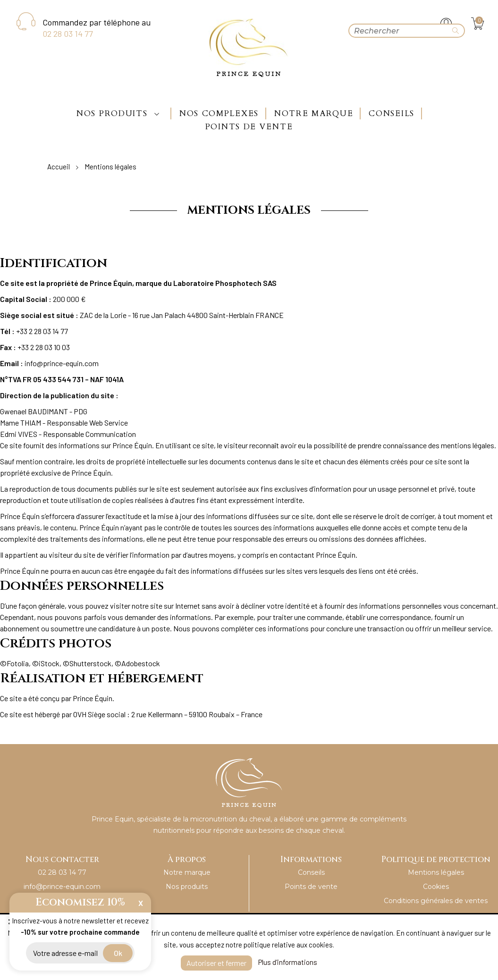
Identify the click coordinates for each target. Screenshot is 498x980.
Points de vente (311, 887)
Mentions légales (436, 872)
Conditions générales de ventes (436, 901)
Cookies (436, 887)
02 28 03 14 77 (68, 34)
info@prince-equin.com (62, 887)
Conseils (311, 872)
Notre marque (187, 872)
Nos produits (187, 887)
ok (118, 953)
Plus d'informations (288, 962)
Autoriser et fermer (216, 963)
